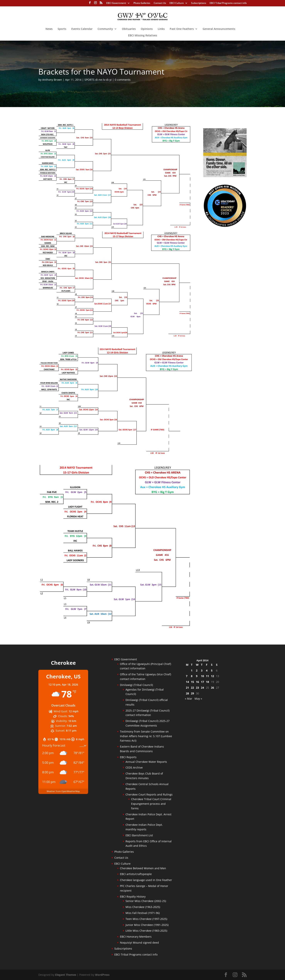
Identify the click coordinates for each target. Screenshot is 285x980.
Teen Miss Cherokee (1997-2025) (146, 919)
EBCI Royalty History (133, 897)
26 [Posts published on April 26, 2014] (212, 688)
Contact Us (160, 3)
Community (105, 29)
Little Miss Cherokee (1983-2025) (146, 931)
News (49, 29)
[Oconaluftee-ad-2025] (225, 226)
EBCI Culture (177, 3)
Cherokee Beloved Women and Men (143, 868)
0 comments (123, 80)
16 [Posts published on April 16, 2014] (197, 682)
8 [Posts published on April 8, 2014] (192, 676)
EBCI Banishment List (139, 835)
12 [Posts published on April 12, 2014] (212, 676)
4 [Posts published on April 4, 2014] (207, 670)
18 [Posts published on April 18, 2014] (207, 682)
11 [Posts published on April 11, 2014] (207, 676)
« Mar (189, 699)
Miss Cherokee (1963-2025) (143, 907)
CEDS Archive (134, 767)
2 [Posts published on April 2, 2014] (197, 670)
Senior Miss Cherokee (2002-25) (146, 901)
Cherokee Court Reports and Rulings (149, 794)
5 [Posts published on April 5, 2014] (212, 670)
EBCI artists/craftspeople (136, 874)
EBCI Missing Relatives (143, 36)
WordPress (102, 975)
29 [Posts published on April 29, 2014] (192, 693)
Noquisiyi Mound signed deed (139, 943)
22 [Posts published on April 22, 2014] (192, 688)
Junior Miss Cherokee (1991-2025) (147, 925)
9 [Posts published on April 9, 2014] (197, 676)
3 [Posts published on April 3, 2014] (202, 670)
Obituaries (129, 29)
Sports (62, 29)
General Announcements (219, 29)
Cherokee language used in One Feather (146, 880)
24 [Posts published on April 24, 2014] (202, 688)
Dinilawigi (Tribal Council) (136, 685)
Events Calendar (82, 29)
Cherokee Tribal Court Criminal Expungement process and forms (151, 804)
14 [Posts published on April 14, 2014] (187, 682)
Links (161, 29)
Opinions (147, 29)
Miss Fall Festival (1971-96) (143, 913)
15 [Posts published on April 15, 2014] (192, 682)
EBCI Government (116, 3)
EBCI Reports (128, 757)
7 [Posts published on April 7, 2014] (187, 676)
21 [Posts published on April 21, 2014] (187, 688)
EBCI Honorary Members (136, 937)
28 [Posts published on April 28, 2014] (187, 693)
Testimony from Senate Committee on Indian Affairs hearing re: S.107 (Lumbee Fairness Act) (146, 736)
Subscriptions (199, 3)
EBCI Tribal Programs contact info (228, 3)
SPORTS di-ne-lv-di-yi (98, 80)
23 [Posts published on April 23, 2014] (197, 688)
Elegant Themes (66, 975)
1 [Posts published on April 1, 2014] (192, 670)
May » (198, 699)
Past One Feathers (182, 29)
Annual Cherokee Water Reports (146, 762)
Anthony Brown (52, 80)
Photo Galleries (142, 3)
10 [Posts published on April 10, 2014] (202, 676)
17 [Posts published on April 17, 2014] (202, 682)
